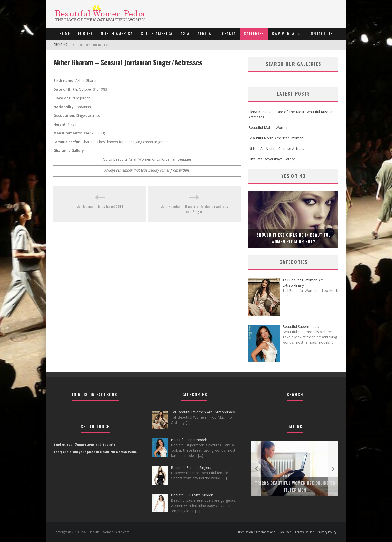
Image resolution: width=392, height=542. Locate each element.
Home (65, 34)
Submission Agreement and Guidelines (264, 532)
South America (157, 34)
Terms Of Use (304, 532)
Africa (205, 34)
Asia (185, 34)
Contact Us (321, 34)
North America (117, 34)
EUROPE (86, 34)
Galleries (254, 34)
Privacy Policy (327, 532)
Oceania (228, 34)
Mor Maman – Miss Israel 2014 (100, 206)
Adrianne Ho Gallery (94, 45)
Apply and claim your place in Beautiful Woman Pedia (95, 452)
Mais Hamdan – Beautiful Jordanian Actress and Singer (194, 209)
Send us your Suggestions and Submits (84, 444)
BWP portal (284, 34)
